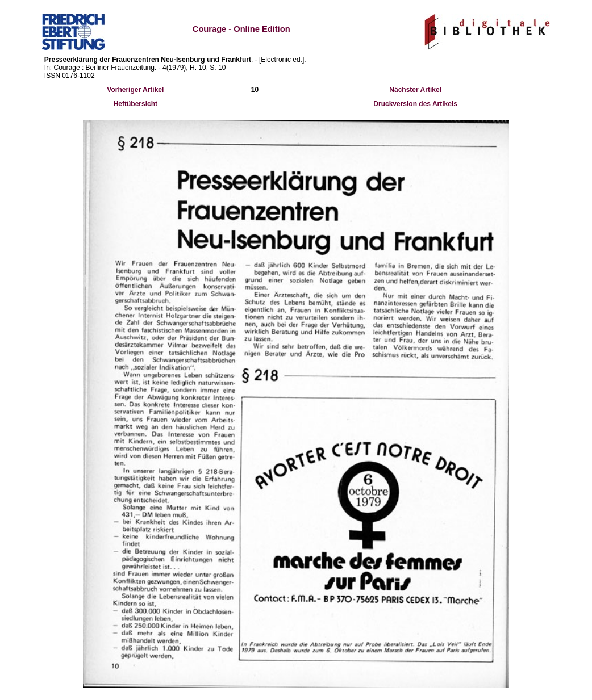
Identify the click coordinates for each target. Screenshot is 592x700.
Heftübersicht (136, 104)
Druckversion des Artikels (415, 104)
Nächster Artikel (415, 90)
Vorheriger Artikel (135, 90)
